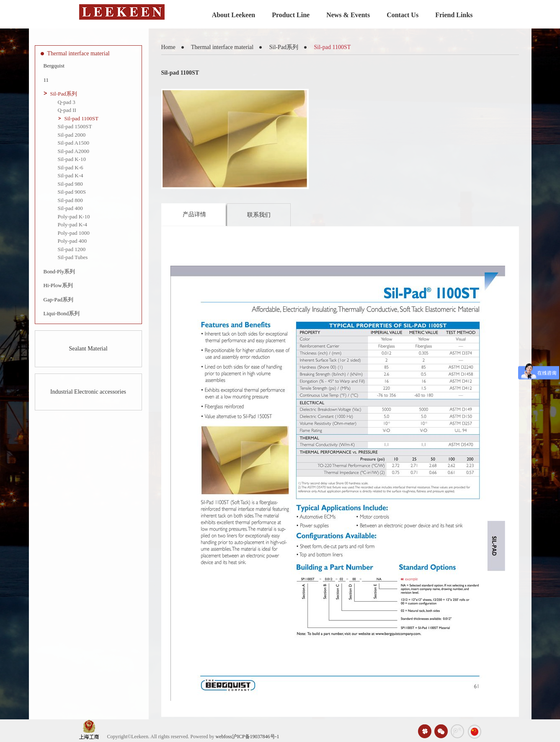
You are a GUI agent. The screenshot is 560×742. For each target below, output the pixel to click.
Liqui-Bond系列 (62, 313)
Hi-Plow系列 (58, 285)
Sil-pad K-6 (71, 167)
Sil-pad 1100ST (82, 118)
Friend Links (454, 15)
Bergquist (54, 66)
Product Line (291, 15)
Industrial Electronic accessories (88, 392)
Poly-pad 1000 (74, 233)
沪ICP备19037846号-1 (256, 737)
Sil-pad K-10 (72, 159)
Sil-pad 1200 (72, 249)
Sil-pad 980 (70, 184)
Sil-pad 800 (70, 200)
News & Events (348, 15)
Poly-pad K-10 (74, 217)
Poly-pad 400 (72, 241)
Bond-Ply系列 (59, 271)
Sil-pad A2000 (74, 151)
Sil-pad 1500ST (75, 126)
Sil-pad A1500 (74, 143)
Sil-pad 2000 (72, 135)
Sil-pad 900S (72, 192)
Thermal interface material (79, 53)
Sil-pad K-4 (71, 175)
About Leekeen (234, 15)
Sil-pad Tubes (73, 257)
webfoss (224, 737)
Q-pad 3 (67, 102)
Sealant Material (88, 349)
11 (46, 80)
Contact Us (403, 15)
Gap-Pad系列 (59, 300)
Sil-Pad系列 (64, 94)
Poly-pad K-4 (72, 224)
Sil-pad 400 (70, 208)
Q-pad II (67, 110)
